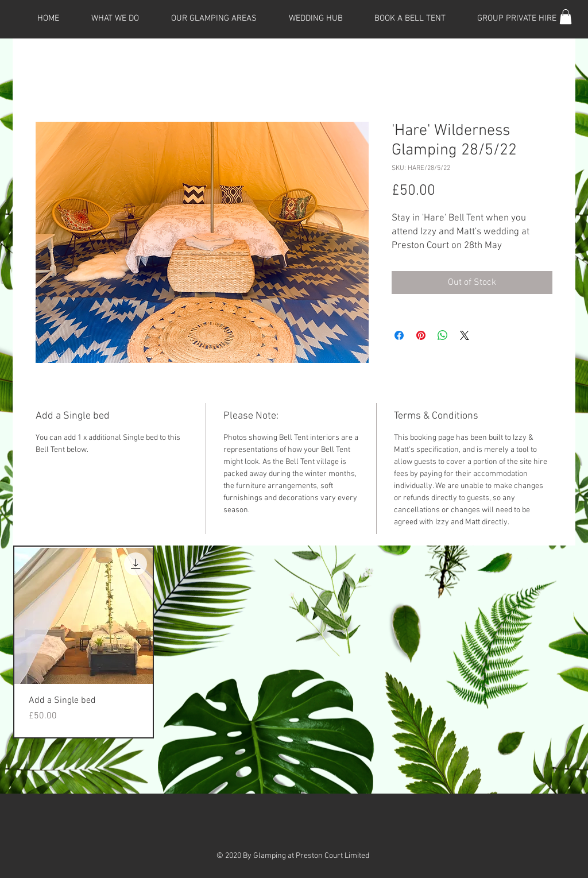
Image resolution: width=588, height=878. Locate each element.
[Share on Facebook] (399, 335)
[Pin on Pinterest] (421, 335)
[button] (566, 17)
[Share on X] (465, 335)
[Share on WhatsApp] (443, 335)
